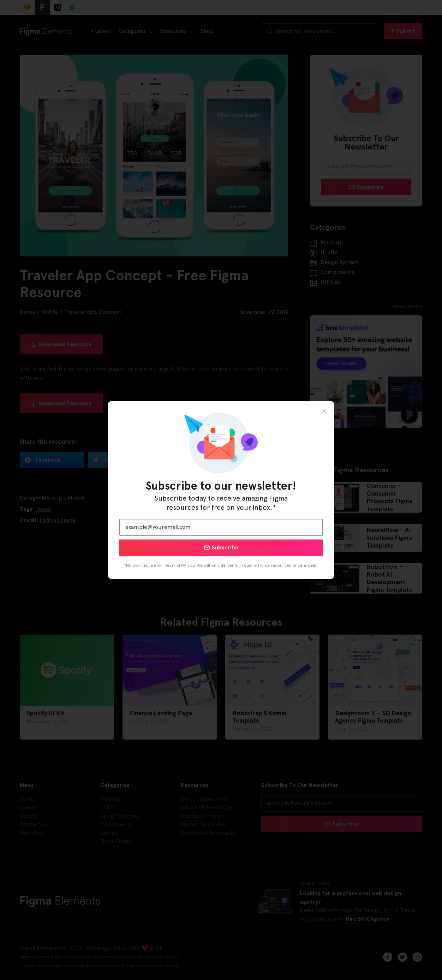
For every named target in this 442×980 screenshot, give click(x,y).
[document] (221, 490)
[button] (324, 411)
